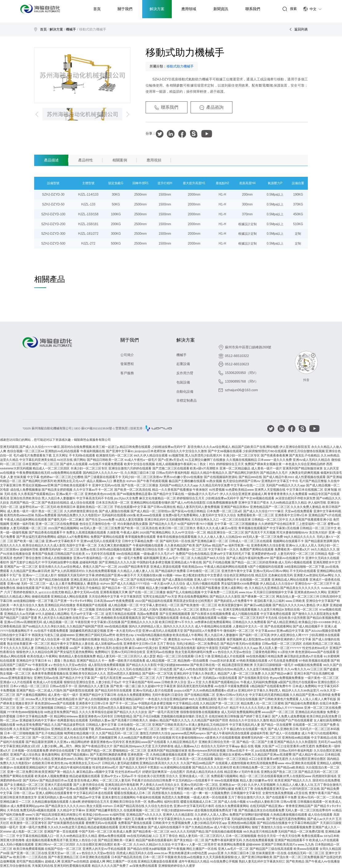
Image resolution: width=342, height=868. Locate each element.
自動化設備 (185, 391)
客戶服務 (127, 373)
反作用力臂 (185, 373)
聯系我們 (167, 107)
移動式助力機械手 (93, 29)
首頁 (43, 29)
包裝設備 (183, 382)
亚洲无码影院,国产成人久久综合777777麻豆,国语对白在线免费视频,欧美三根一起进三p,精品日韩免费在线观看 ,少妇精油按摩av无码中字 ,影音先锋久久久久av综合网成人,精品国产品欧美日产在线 (133, 447)
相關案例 (120, 160)
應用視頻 (154, 160)
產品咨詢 (211, 107)
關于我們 (130, 340)
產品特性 (86, 160)
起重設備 (183, 364)
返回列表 (298, 29)
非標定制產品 (187, 400)
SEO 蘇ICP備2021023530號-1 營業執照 (101, 428)
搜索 (290, 9)
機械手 (71, 29)
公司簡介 (127, 355)
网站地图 (272, 447)
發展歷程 (127, 364)
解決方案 (56, 29)
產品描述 (51, 160)
